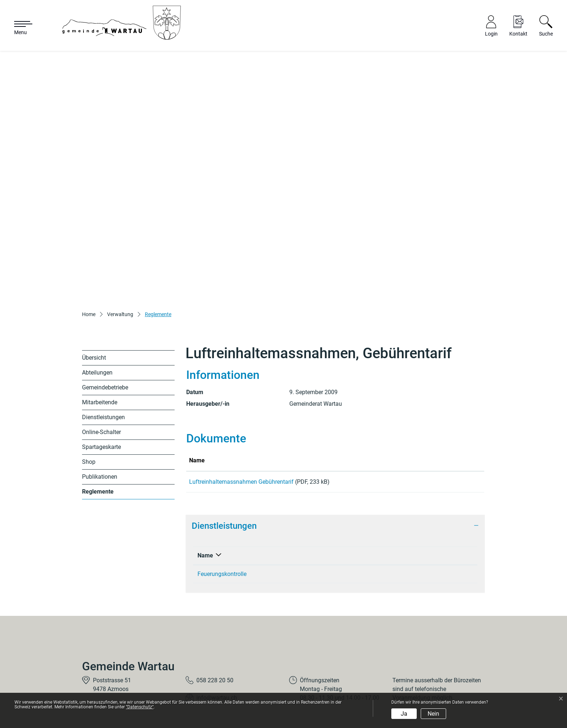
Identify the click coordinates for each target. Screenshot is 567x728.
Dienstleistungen (103, 370)
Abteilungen (97, 325)
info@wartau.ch (217, 653)
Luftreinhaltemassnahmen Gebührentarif (241, 434)
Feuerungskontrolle (222, 529)
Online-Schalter (101, 385)
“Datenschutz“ (140, 707)
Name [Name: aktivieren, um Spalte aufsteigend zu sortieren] (197, 413)
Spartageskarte (101, 400)
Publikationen (100, 430)
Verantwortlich (364, 510)
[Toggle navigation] (20, 28)
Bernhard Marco (365, 529)
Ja (404, 714)
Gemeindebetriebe (105, 340)
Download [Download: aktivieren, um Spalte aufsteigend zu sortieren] (442, 413)
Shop (89, 415)
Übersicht (94, 310)
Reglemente (99, 446)
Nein (433, 714)
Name (205, 510)
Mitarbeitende (100, 355)
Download (455, 435)
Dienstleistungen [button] (224, 481)
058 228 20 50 (215, 636)
